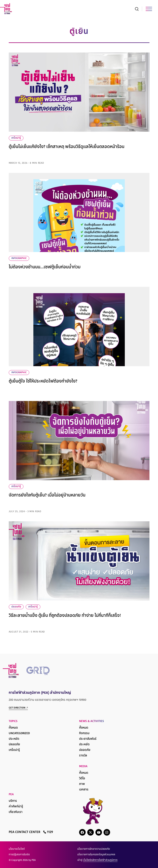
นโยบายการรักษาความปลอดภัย (94, 849)
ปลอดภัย (16, 607)
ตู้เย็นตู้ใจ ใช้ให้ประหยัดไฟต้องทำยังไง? (43, 381)
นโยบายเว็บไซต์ (17, 849)
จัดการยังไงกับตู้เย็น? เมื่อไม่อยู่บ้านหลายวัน (47, 495)
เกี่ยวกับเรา (16, 812)
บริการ (13, 801)
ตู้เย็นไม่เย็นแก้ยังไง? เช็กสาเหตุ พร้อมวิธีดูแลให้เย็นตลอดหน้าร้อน (67, 147)
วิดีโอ (82, 779)
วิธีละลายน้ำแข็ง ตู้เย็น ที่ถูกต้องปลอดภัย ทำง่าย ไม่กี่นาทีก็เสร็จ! (65, 616)
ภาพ (82, 784)
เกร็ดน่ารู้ (16, 138)
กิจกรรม (84, 733)
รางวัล (83, 756)
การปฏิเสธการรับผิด (19, 855)
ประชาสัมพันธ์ (88, 739)
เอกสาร (84, 790)
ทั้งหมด (13, 728)
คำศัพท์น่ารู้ (16, 807)
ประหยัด (14, 739)
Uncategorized (19, 733)
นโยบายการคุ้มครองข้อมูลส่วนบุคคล (96, 855)
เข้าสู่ (97, 860)
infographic (19, 258)
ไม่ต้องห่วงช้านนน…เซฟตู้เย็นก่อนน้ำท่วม (45, 267)
